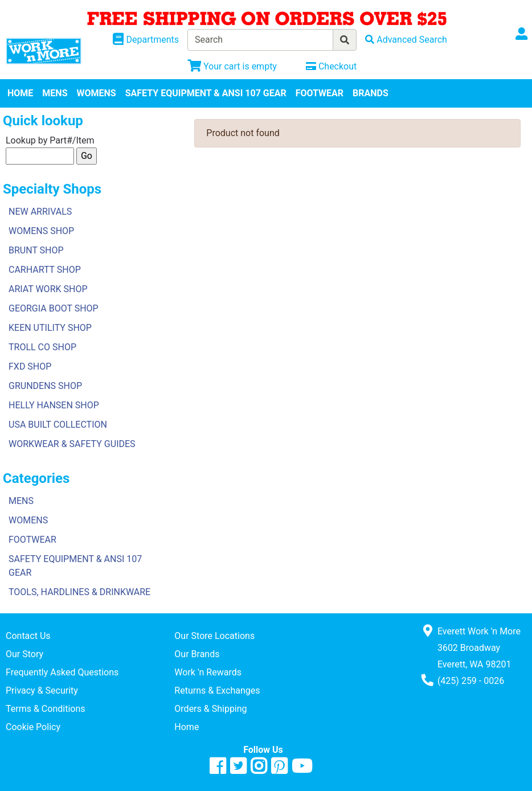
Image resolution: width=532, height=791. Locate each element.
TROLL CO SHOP (42, 347)
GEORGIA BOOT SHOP (54, 308)
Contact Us (28, 636)
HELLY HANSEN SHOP (54, 405)
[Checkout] (331, 66)
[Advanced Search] (406, 40)
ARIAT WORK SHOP (48, 289)
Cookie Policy (33, 727)
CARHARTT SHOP (45, 270)
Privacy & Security (42, 690)
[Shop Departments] (146, 40)
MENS (55, 93)
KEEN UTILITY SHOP (50, 328)
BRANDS (371, 93)
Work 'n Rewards (208, 672)
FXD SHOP (30, 366)
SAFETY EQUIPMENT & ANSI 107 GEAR (206, 93)
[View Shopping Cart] (232, 66)
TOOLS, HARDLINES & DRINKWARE (79, 592)
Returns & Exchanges (217, 690)
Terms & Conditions (46, 709)
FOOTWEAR (320, 93)
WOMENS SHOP (41, 231)
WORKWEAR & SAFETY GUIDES (72, 444)
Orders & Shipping (210, 709)
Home (187, 727)
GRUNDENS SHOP (45, 386)
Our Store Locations (214, 636)
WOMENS (97, 93)
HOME (20, 93)
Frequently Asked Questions (62, 672)
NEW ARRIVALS (40, 212)
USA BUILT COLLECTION (58, 425)
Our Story (24, 654)
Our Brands (197, 654)
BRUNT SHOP (36, 250)
